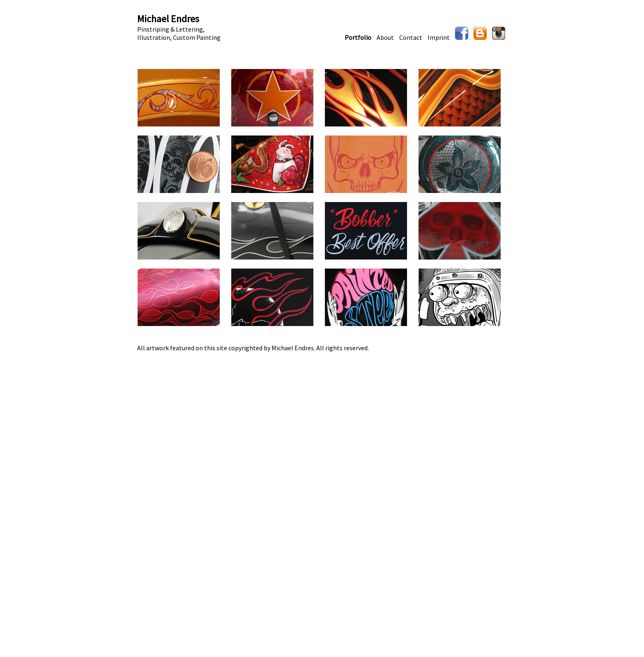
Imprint (439, 37)
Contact (411, 37)
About (385, 37)
